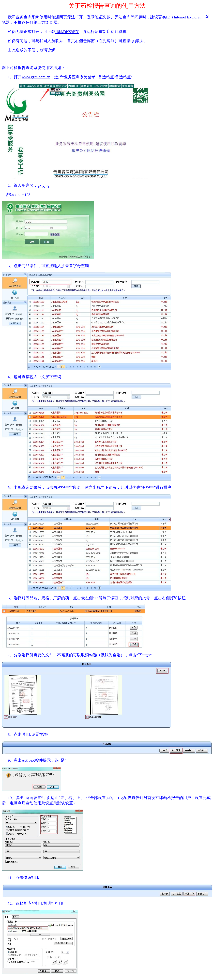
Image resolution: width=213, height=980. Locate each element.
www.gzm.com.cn (36, 77)
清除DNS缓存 (67, 32)
